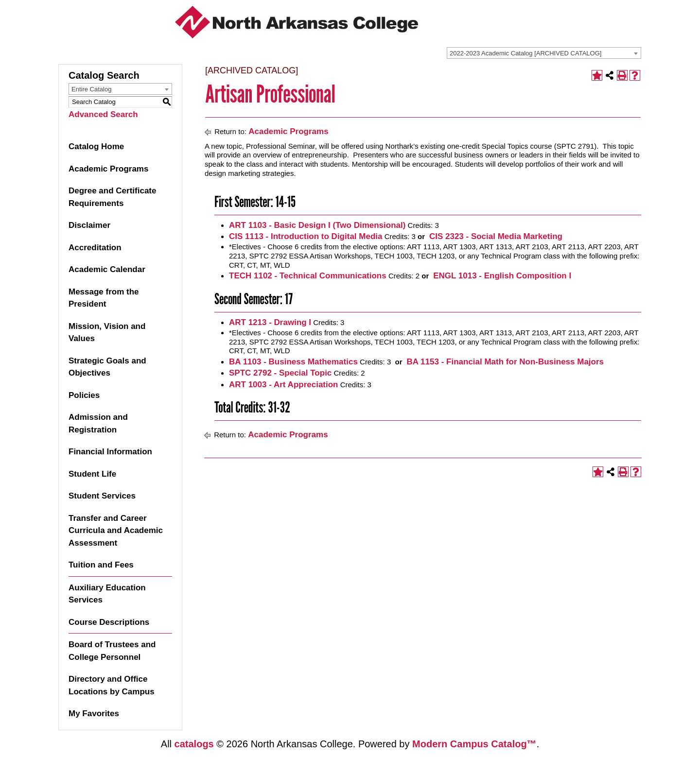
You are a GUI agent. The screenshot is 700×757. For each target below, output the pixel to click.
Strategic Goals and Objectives (107, 367)
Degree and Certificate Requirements (112, 197)
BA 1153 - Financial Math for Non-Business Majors (504, 362)
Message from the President (104, 298)
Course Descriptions (109, 622)
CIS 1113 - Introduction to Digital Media (306, 236)
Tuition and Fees (101, 565)
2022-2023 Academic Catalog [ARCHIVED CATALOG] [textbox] (525, 53)
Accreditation (95, 248)
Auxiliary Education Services (107, 594)
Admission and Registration (98, 423)
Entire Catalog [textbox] (91, 89)
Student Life (92, 474)
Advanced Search (103, 114)
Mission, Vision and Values (107, 333)
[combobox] (544, 53)
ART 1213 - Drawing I (270, 322)
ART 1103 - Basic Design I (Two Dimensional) (317, 225)
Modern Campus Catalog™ (474, 744)
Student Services (102, 496)
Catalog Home (96, 146)
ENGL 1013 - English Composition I (501, 276)
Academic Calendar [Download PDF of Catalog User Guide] (107, 269)
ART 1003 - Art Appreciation (284, 385)
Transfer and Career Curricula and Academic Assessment (116, 531)
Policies (84, 395)
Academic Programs (108, 169)
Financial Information (110, 452)
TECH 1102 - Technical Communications (308, 276)
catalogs (194, 744)
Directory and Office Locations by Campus (112, 685)
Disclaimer (89, 225)
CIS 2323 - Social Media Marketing (495, 236)
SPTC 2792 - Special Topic (280, 373)
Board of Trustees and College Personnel (112, 651)
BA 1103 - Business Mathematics (293, 362)
